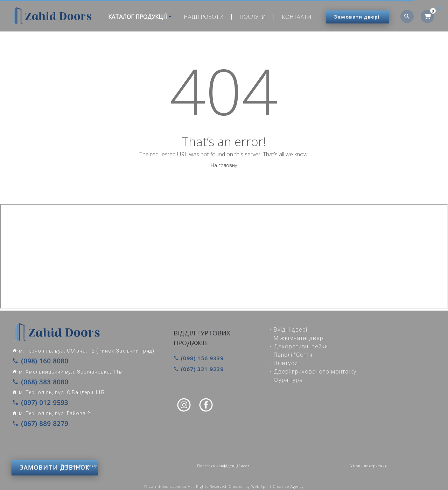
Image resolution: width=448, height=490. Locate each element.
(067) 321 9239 (197, 368)
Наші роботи (201, 17)
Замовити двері (357, 17)
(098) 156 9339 (197, 358)
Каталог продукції (137, 17)
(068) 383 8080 (35, 380)
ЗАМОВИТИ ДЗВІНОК (55, 441)
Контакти (294, 17)
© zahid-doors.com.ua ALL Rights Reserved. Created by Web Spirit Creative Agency (224, 482)
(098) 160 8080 (35, 361)
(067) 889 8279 (35, 419)
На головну (224, 165)
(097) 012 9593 (35, 400)
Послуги (250, 17)
